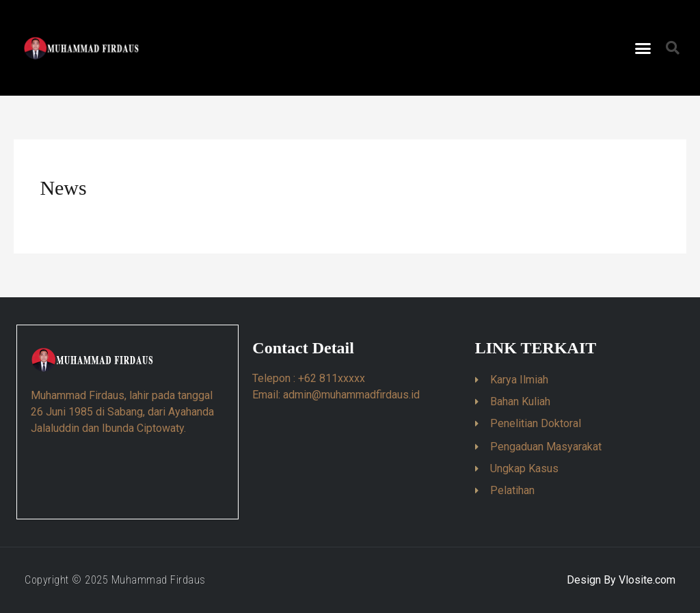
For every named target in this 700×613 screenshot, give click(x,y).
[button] (643, 48)
